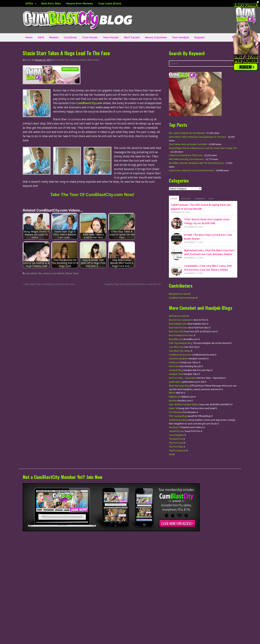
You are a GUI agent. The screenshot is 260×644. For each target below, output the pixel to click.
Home (29, 37)
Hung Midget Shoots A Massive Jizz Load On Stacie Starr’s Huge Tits (203, 148)
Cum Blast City (61, 60)
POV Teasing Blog (178, 416)
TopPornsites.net (177, 451)
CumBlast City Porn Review (182, 298)
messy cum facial (53, 273)
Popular (186, 199)
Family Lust (174, 362)
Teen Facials (111, 37)
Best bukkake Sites (178, 324)
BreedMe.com (176, 339)
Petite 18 (173, 408)
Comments (199, 199)
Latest (174, 199)
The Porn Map (176, 447)
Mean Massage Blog (179, 386)
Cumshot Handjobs (178, 359)
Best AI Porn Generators (181, 320)
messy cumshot (78, 60)
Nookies (173, 401)
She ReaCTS (175, 427)
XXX (171, 454)
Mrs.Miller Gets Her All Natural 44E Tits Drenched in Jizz (196, 163)
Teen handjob (180, 37)
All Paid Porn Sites (178, 316)
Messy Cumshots (156, 37)
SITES (29, 3)
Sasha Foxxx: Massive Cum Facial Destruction (191, 170)
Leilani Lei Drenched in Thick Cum (186, 155)
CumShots (70, 37)
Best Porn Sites (51, 3)
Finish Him (174, 366)
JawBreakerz (175, 382)
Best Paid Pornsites (178, 328)
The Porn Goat (176, 443)
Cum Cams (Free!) (110, 3)
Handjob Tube (176, 374)
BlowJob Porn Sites (178, 294)
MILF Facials (132, 37)
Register (200, 37)
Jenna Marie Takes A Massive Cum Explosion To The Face (197, 137)
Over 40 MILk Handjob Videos (184, 404)
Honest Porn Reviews (80, 3)
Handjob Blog (176, 370)
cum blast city (34, 273)
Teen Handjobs (176, 435)
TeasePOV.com (176, 431)
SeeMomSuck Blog (178, 420)
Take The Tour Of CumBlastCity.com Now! (92, 195)
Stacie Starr (93, 60)
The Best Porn (176, 439)
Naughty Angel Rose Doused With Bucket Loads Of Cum (133, 284)
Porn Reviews (176, 412)
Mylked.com (175, 397)
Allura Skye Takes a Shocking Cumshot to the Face (49, 284)
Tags (211, 199)
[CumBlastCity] (52, 82)
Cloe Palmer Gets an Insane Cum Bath (188, 144)
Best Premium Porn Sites (181, 335)
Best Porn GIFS (176, 331)
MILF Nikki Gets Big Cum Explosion (186, 159)
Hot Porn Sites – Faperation (183, 378)
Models (54, 37)
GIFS (41, 37)
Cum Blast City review (180, 351)
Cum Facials (90, 37)
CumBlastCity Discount (180, 355)
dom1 (28, 60)
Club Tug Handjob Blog (181, 343)
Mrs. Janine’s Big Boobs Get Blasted (187, 133)
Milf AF (172, 393)
